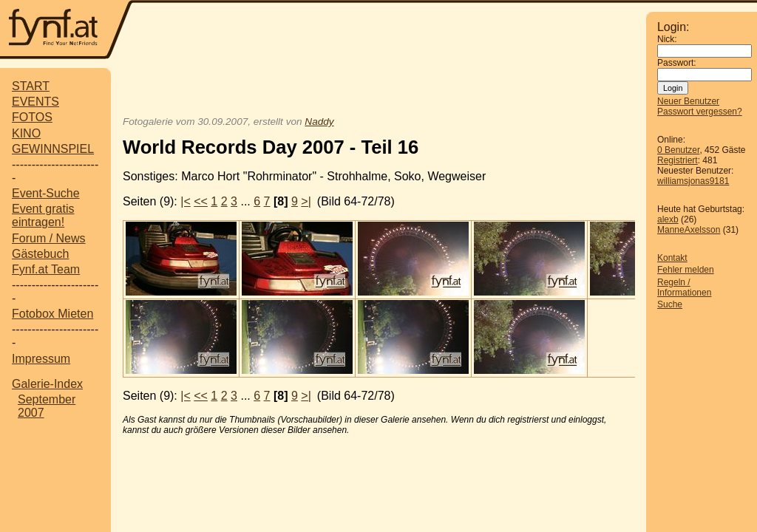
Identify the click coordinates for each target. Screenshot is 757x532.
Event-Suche (46, 193)
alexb (668, 219)
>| (306, 201)
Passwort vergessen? (700, 112)
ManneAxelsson (689, 230)
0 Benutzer (678, 150)
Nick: (667, 39)
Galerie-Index (47, 384)
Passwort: (677, 63)
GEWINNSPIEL (53, 149)
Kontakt (672, 258)
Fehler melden (686, 270)
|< (186, 201)
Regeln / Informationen (684, 287)
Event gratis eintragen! (43, 215)
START (31, 86)
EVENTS (35, 102)
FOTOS (32, 117)
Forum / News (49, 238)
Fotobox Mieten (52, 314)
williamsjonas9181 (693, 181)
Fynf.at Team (46, 269)
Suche (670, 304)
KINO (26, 133)
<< (201, 201)
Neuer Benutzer (688, 101)
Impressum (41, 359)
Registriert (678, 160)
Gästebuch (40, 254)
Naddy (319, 122)
